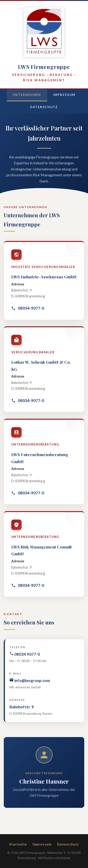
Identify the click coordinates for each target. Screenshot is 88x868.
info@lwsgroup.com (30, 680)
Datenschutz (44, 107)
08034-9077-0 (28, 308)
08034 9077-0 (25, 654)
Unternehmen (27, 95)
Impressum (64, 95)
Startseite (18, 844)
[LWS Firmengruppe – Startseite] (44, 33)
